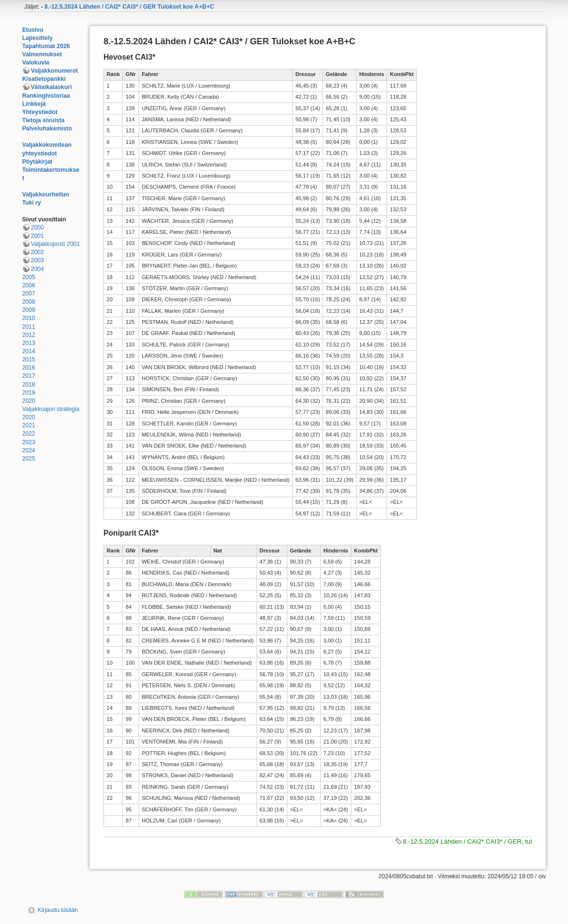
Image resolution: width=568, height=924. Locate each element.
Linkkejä (34, 104)
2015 (29, 359)
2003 (37, 260)
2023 (29, 442)
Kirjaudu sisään (58, 910)
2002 (37, 252)
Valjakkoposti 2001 (55, 244)
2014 (29, 351)
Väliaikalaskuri (51, 87)
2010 (29, 318)
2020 (29, 401)
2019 (29, 393)
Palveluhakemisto (47, 128)
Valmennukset (42, 54)
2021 (29, 425)
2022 (29, 434)
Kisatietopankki (44, 79)
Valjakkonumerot (54, 71)
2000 (37, 228)
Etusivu (33, 30)
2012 (29, 335)
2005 (29, 277)
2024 (29, 450)
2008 (29, 302)
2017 (29, 376)
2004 (37, 269)
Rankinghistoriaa (46, 96)
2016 (29, 368)
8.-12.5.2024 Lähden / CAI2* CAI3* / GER (462, 841)
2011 (29, 327)
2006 (29, 285)
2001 (37, 236)
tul (529, 841)
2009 (29, 310)
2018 (29, 385)
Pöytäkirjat (37, 162)
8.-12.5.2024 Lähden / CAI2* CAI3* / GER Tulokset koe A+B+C (129, 7)
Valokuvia (36, 63)
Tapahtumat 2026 (46, 46)
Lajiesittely (37, 38)
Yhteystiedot (40, 112)
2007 (29, 294)
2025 (29, 459)
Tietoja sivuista (43, 120)
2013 (29, 343)
